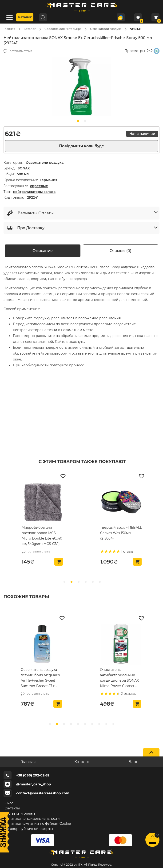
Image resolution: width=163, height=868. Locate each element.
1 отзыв (127, 552)
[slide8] (106, 724)
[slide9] (113, 724)
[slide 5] (100, 582)
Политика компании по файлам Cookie (37, 824)
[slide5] (85, 724)
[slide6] (92, 724)
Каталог (25, 17)
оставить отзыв (21, 51)
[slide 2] (79, 582)
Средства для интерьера (63, 29)
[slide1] (85, 121)
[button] (64, 476)
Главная (9, 29)
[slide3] (71, 724)
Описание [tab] (43, 251)
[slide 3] (86, 582)
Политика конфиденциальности (32, 819)
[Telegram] (121, 17)
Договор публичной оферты (28, 829)
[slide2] (64, 724)
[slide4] (78, 724)
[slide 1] (72, 582)
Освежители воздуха (106, 29)
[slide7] (99, 724)
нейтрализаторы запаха (34, 192)
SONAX (24, 168)
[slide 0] (64, 582)
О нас (8, 803)
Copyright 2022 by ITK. (67, 865)
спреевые (39, 186)
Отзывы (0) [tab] (120, 251)
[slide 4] (93, 582)
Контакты (12, 808)
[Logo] (81, 12)
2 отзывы (128, 694)
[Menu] (9, 17)
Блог (133, 762)
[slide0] (78, 121)
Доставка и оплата (20, 813)
